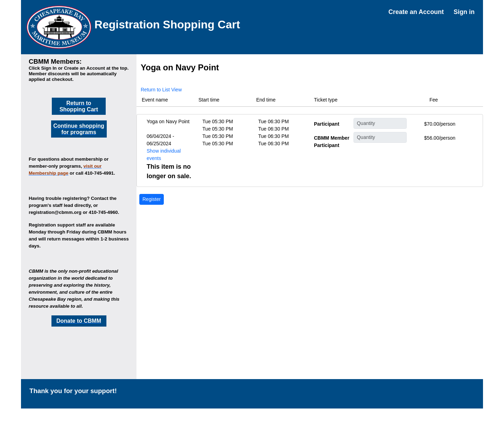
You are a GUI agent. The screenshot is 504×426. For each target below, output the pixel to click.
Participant (327, 124)
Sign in (464, 12)
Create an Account (416, 12)
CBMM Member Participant (332, 142)
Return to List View (161, 90)
